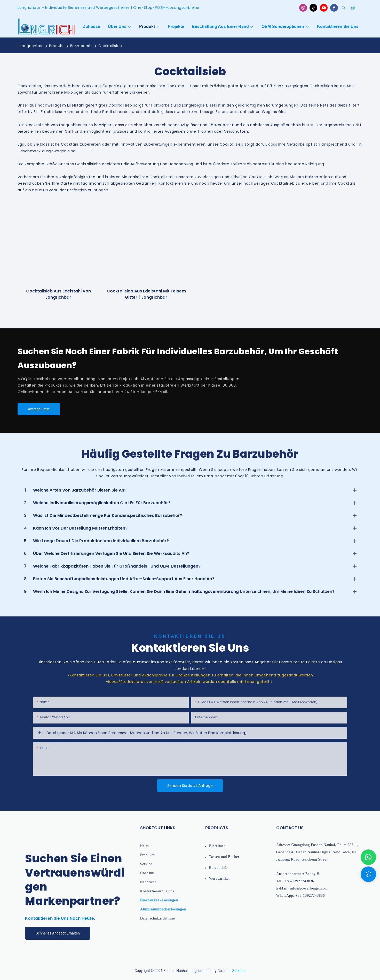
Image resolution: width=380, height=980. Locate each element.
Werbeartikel (219, 879)
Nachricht (148, 882)
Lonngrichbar (30, 46)
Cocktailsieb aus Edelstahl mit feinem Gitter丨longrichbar (146, 294)
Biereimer (217, 846)
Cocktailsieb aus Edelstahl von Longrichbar (58, 294)
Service (146, 864)
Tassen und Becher (224, 857)
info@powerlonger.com (309, 888)
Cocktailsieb (110, 46)
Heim (145, 846)
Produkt (56, 46)
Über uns (148, 873)
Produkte (147, 855)
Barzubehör (81, 46)
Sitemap (239, 971)
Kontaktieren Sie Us (190, 636)
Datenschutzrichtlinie (157, 918)
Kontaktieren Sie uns (157, 891)
